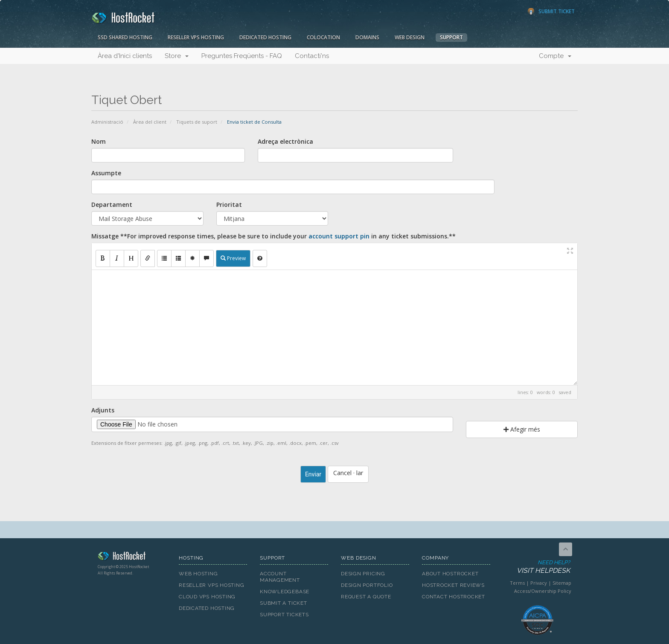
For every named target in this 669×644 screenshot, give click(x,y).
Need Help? (537, 567)
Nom (99, 141)
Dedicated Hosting (265, 37)
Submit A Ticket (284, 603)
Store (177, 56)
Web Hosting (198, 574)
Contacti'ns (312, 56)
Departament (112, 205)
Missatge (273, 236)
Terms (517, 583)
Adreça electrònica (285, 141)
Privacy (539, 583)
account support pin (339, 236)
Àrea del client (150, 122)
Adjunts (103, 410)
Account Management (280, 577)
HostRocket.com (132, 557)
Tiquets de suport (197, 122)
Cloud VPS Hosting (207, 597)
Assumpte (106, 173)
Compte (555, 56)
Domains (367, 37)
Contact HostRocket (454, 597)
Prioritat (229, 205)
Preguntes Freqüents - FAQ (242, 56)
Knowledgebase (285, 592)
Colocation (323, 37)
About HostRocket (450, 574)
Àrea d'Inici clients (125, 56)
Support (451, 37)
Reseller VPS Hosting (196, 37)
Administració (107, 122)
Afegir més (522, 429)
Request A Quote (366, 597)
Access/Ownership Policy (543, 591)
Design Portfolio (367, 585)
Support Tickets (284, 615)
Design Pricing (363, 574)
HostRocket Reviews (453, 585)
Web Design (410, 37)
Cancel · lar (348, 473)
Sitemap (562, 583)
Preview (233, 258)
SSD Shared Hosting (125, 37)
